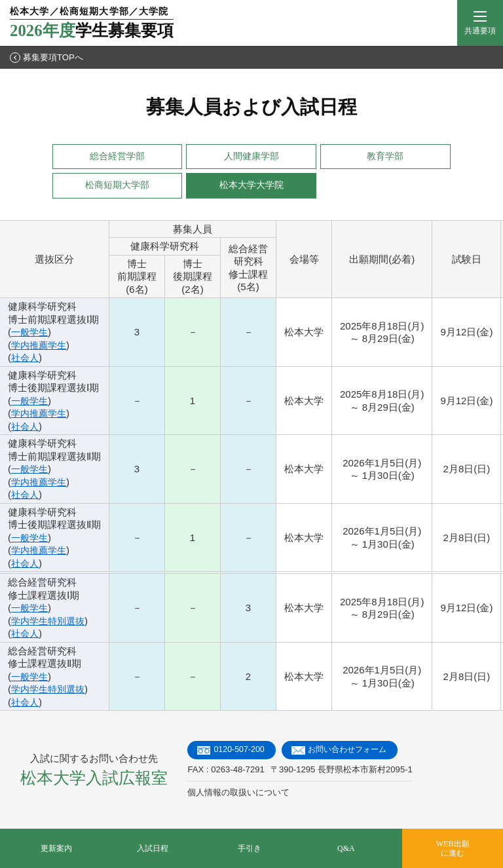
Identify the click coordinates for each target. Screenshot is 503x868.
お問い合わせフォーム (353, 750)
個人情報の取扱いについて (238, 793)
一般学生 (31, 332)
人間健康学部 (251, 156)
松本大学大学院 (251, 185)
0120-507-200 (240, 750)
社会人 (26, 357)
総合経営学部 (117, 156)
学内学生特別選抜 (50, 621)
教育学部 (385, 156)
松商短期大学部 (117, 185)
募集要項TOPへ (47, 58)
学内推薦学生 (41, 345)
